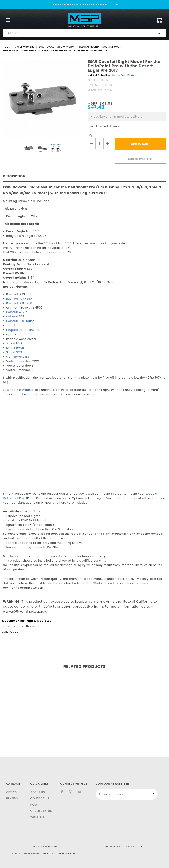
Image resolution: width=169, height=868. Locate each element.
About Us (38, 792)
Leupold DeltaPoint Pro (23, 330)
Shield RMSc (15, 348)
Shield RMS (14, 343)
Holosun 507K (16, 316)
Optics (11, 792)
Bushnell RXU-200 (19, 303)
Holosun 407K (16, 312)
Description (14, 176)
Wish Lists (38, 817)
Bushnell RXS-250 (19, 299)
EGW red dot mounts (19, 390)
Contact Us (40, 798)
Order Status (41, 811)
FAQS (34, 805)
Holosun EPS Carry (20, 321)
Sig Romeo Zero (18, 357)
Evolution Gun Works (87, 583)
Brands (12, 798)
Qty (90, 135)
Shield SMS (14, 352)
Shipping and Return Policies (124, 847)
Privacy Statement (45, 847)
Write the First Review (122, 75)
